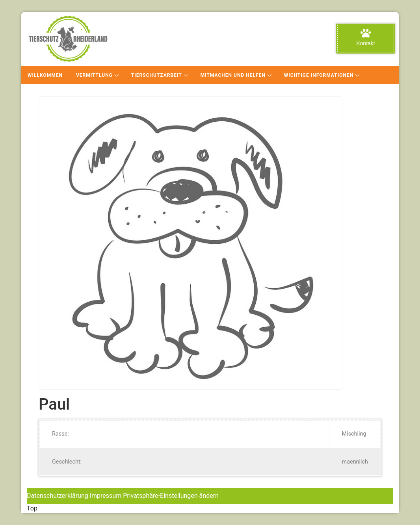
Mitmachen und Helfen (233, 75)
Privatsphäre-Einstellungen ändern (171, 496)
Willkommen (45, 75)
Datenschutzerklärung (58, 496)
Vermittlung (94, 75)
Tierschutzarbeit (157, 75)
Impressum (106, 496)
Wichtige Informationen (319, 75)
